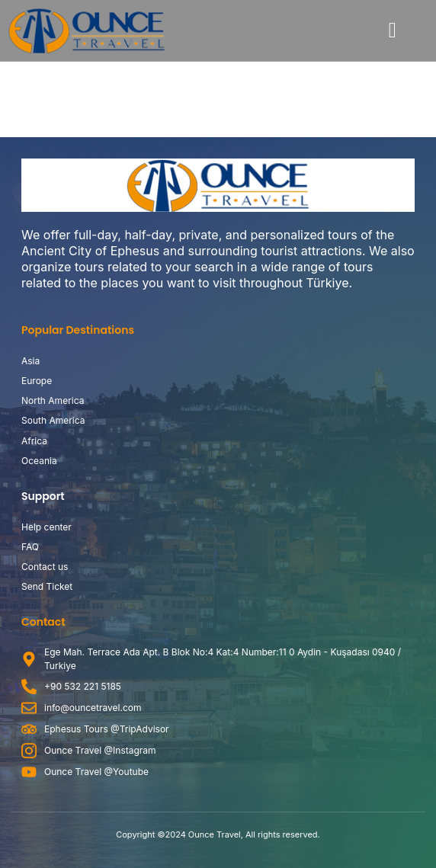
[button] (393, 30)
